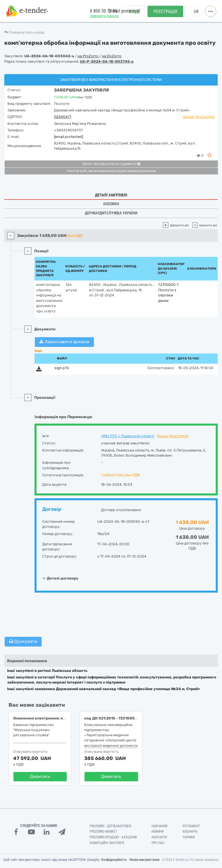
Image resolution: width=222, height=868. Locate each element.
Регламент (191, 826)
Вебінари (190, 832)
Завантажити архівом (64, 342)
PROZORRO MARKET (103, 832)
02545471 (62, 117)
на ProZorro (88, 56)
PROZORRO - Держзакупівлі (110, 826)
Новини (158, 832)
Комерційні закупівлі (107, 843)
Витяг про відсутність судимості (111, 164)
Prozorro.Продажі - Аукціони (113, 837)
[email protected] (68, 137)
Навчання (160, 826)
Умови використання (144, 860)
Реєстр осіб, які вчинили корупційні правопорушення (111, 171)
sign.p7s (62, 368)
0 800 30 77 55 (104, 11)
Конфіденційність (114, 860)
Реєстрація (165, 12)
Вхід (134, 12)
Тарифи (189, 837)
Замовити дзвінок (104, 16)
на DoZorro (112, 56)
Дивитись (40, 776)
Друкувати (23, 641)
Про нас (158, 843)
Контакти (159, 837)
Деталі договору (60, 578)
